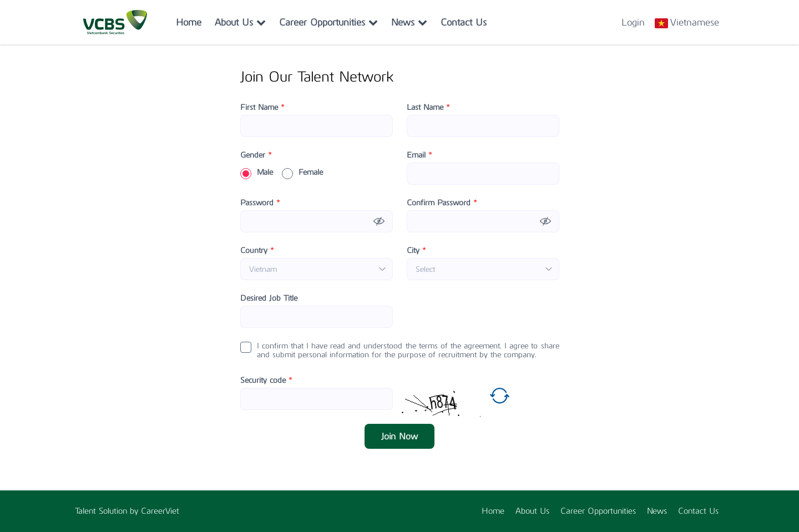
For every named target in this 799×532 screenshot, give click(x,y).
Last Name (428, 108)
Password (260, 203)
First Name (262, 108)
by (135, 511)
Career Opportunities (328, 22)
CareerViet (160, 511)
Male (257, 173)
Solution (114, 511)
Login (633, 22)
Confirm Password (442, 203)
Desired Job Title (269, 298)
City (416, 251)
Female (302, 173)
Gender (256, 155)
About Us (240, 22)
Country (257, 251)
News (409, 22)
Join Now (399, 436)
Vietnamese (695, 22)
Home (189, 22)
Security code (266, 381)
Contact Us (464, 22)
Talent (87, 511)
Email (419, 155)
